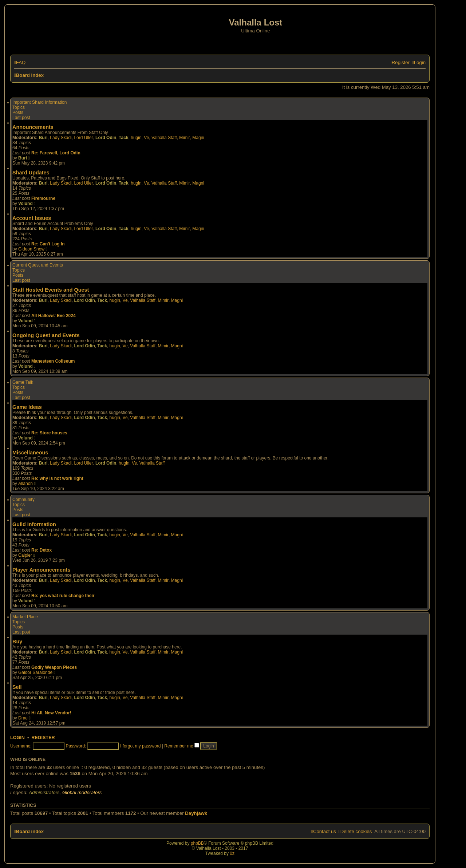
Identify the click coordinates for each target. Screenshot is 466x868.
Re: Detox (42, 550)
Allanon (25, 484)
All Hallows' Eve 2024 (54, 316)
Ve (146, 138)
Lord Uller (83, 138)
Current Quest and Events (38, 265)
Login (17, 738)
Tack (123, 138)
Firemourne (43, 198)
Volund (25, 204)
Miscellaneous (30, 453)
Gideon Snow (31, 249)
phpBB (197, 843)
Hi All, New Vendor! (51, 713)
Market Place (25, 617)
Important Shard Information (40, 102)
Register (43, 738)
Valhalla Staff (164, 138)
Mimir (184, 138)
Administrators (44, 792)
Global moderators (82, 792)
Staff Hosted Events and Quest (51, 290)
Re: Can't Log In (48, 244)
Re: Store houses (49, 433)
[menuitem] (20, 62)
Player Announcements (41, 570)
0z (232, 853)
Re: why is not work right (57, 478)
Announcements (33, 127)
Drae (23, 718)
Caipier (25, 555)
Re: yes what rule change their (63, 596)
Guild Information (34, 524)
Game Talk (23, 382)
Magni (198, 138)
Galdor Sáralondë (35, 672)
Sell (17, 687)
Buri (43, 138)
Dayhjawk (196, 813)
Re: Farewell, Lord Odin (56, 153)
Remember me (182, 746)
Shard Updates (31, 173)
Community (23, 500)
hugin (136, 138)
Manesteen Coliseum (53, 361)
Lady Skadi (61, 138)
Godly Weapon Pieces (54, 667)
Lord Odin (106, 138)
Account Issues (32, 218)
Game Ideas (27, 407)
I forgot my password (140, 746)
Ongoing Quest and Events (46, 335)
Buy (17, 642)
